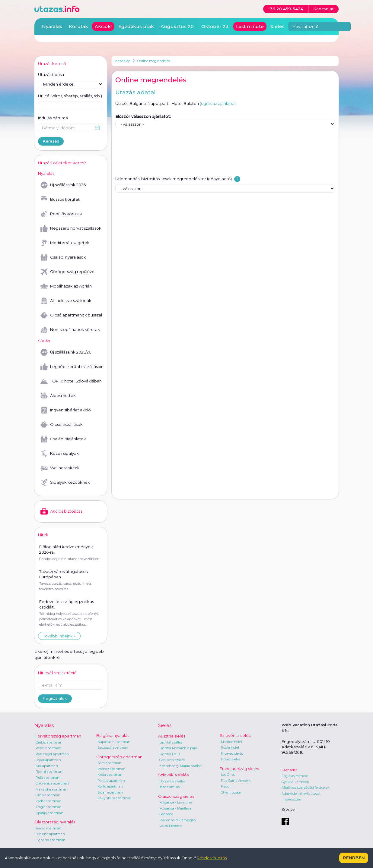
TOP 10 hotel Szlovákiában (71, 381)
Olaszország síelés (176, 796)
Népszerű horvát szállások (71, 228)
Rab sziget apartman (52, 754)
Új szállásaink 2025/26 (66, 352)
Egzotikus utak (136, 26)
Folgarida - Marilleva (175, 808)
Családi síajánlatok (63, 439)
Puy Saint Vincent (236, 781)
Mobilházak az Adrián (66, 286)
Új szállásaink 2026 (63, 185)
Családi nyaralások (63, 257)
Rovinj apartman (49, 772)
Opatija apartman (49, 813)
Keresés (51, 141)
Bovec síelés (231, 759)
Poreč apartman (48, 748)
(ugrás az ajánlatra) (218, 103)
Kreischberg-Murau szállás (180, 766)
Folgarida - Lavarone (175, 802)
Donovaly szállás (172, 781)
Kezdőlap (123, 61)
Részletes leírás (212, 858)
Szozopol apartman (113, 747)
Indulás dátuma (53, 118)
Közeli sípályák (60, 454)
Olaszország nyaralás (55, 822)
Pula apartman (48, 778)
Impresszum (291, 799)
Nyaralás (52, 26)
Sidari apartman (110, 792)
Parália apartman (111, 781)
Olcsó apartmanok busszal (71, 315)
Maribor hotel (231, 742)
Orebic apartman (49, 742)
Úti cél (70, 96)
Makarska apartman (52, 789)
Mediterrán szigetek (65, 243)
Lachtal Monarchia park (178, 748)
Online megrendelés (154, 61)
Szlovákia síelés (173, 775)
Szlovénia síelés (235, 735)
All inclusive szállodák (66, 301)
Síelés (277, 26)
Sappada (166, 814)
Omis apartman (48, 795)
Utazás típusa (51, 74)
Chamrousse (231, 792)
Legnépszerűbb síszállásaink (72, 367)
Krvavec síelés (232, 753)
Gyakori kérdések (295, 782)
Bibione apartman (50, 834)
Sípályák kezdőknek (65, 483)
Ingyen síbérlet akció (66, 410)
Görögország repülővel (68, 272)
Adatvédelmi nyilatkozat (301, 794)
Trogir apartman (49, 807)
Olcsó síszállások (62, 425)
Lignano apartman (51, 840)
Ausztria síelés (172, 736)
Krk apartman (47, 766)
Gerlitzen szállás (172, 760)
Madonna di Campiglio (177, 820)
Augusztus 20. (178, 26)
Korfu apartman (110, 786)
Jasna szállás (169, 787)
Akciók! (103, 26)
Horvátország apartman (58, 736)
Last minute (250, 26)
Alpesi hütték (58, 396)
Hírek (43, 535)
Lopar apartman (48, 760)
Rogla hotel (230, 747)
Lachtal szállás (171, 742)
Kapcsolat (289, 770)
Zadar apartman (49, 801)
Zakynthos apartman (115, 798)
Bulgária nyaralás (113, 735)
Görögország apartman (119, 757)
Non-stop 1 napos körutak (70, 330)
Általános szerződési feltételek (306, 788)
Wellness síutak (60, 468)
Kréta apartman (110, 775)
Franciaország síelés (239, 769)
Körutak (78, 26)
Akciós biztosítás (61, 511)
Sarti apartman (109, 763)
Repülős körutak (61, 214)
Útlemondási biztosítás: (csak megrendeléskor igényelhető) (174, 179)
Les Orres (228, 775)
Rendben (354, 858)
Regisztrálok (55, 698)
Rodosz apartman (112, 769)
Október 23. (215, 26)
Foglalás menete (295, 776)
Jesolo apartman (49, 828)
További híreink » (59, 636)
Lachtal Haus (170, 754)
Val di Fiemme (171, 826)
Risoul (226, 786)
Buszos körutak (60, 200)
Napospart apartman (114, 742)
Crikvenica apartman (52, 783)
